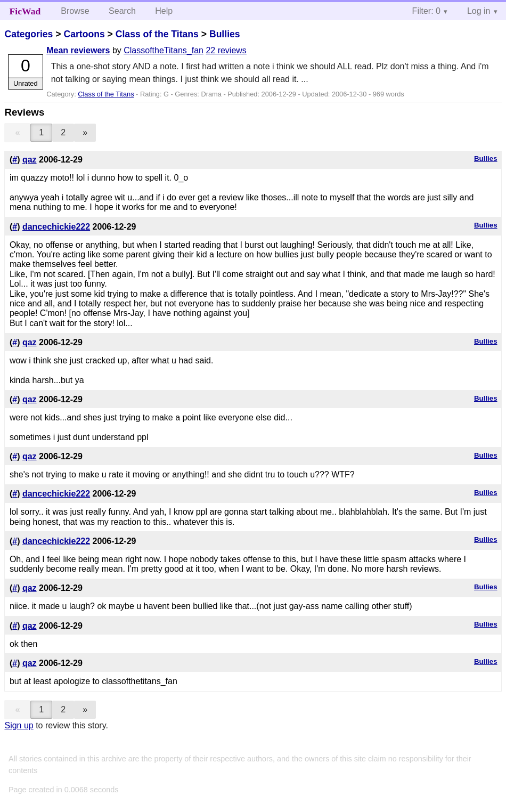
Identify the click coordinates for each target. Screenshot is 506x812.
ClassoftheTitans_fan (164, 50)
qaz (30, 160)
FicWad (25, 11)
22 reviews (226, 50)
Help (164, 11)
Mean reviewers (78, 50)
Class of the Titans (157, 34)
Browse (75, 11)
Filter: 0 (426, 11)
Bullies (225, 34)
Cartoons (84, 34)
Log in (479, 11)
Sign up (19, 725)
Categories (28, 34)
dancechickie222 (56, 227)
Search (122, 11)
